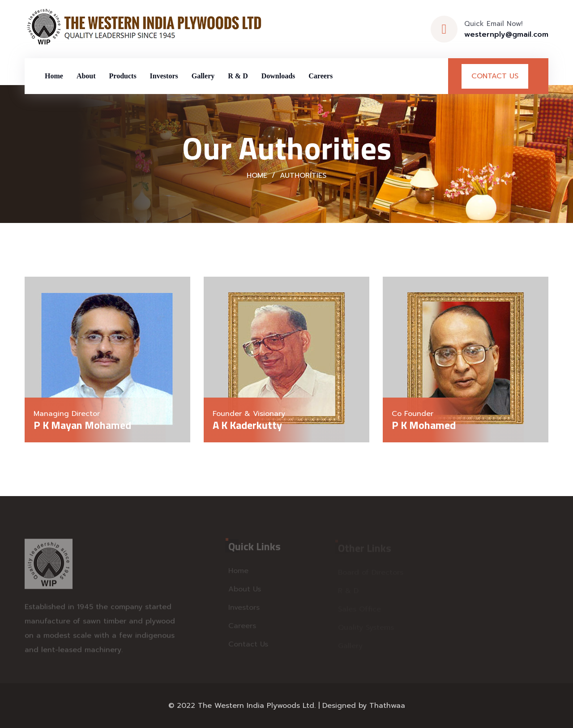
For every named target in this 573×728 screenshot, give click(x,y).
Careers (321, 76)
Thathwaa (387, 706)
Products (123, 76)
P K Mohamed (424, 425)
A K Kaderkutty (247, 425)
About (86, 76)
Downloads (278, 76)
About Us (245, 591)
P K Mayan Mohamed (82, 425)
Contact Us (495, 76)
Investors (164, 76)
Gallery (203, 76)
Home (54, 76)
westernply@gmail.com (506, 34)
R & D (238, 76)
